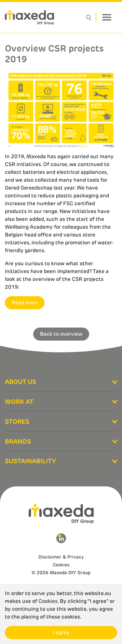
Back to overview (61, 334)
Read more (25, 303)
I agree (61, 632)
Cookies (61, 565)
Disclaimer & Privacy (61, 557)
